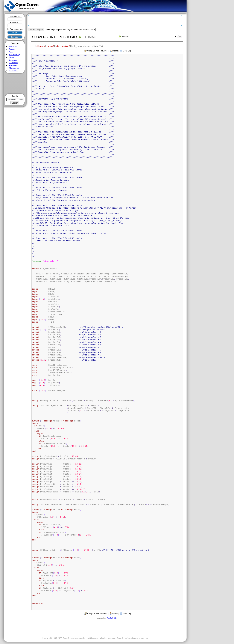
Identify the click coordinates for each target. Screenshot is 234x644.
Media (11, 57)
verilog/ (66, 46)
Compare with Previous (97, 51)
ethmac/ (40, 46)
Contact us (14, 71)
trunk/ (51, 46)
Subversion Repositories (55, 37)
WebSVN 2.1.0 (112, 618)
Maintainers (14, 68)
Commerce (13, 63)
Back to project (36, 29)
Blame (115, 51)
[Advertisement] (15, 84)
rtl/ (58, 46)
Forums (12, 49)
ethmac (89, 37)
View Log (127, 51)
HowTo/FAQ (14, 55)
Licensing (13, 60)
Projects (13, 46)
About (12, 52)
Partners (13, 65)
